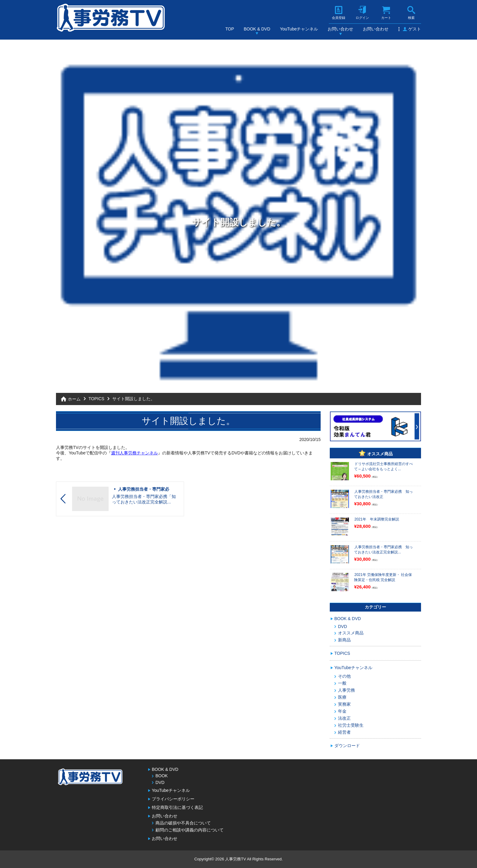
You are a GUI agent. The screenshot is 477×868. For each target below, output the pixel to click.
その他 (344, 676)
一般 (342, 683)
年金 (342, 711)
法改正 (344, 718)
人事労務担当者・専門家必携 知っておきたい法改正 (383, 494)
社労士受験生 (351, 725)
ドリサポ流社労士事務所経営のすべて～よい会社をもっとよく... (383, 466)
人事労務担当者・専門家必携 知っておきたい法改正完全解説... (383, 550)
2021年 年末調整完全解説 (377, 519)
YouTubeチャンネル (299, 29)
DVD (343, 626)
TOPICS (96, 399)
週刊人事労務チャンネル (134, 453)
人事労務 (346, 690)
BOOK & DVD (257, 29)
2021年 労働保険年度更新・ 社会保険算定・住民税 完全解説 (383, 577)
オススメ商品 (351, 633)
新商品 (344, 640)
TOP (230, 29)
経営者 (344, 732)
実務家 (344, 704)
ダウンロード (347, 746)
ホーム (74, 399)
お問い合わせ (340, 29)
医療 (342, 697)
